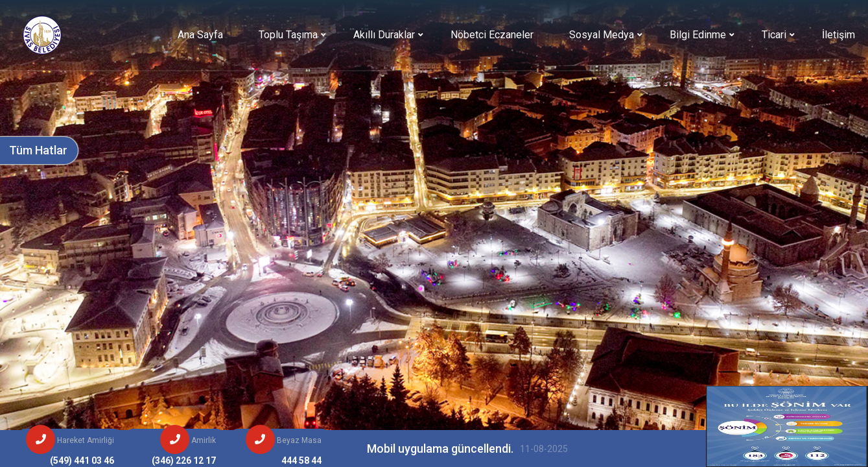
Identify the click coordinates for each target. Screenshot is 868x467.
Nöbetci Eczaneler (492, 35)
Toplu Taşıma (288, 35)
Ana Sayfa (200, 35)
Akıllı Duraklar (384, 35)
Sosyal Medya (602, 35)
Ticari (774, 35)
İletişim (839, 35)
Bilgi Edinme (698, 35)
